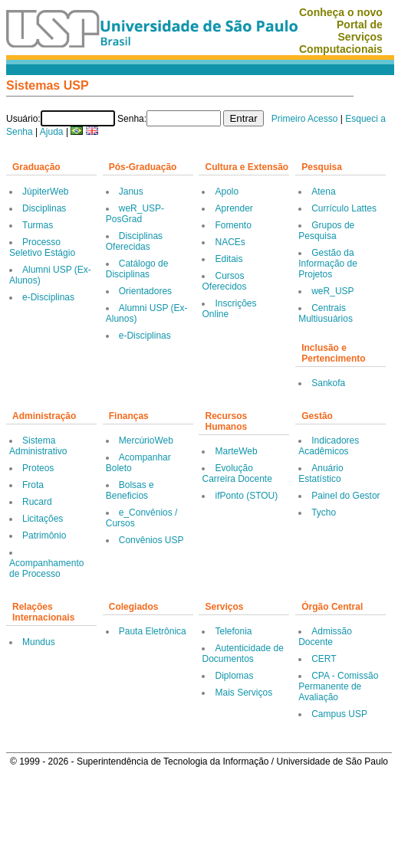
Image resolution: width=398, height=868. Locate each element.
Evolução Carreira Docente (237, 473)
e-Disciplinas (48, 297)
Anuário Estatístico (321, 473)
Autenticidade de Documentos (242, 653)
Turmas (38, 225)
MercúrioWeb (146, 441)
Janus (131, 192)
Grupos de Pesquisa (326, 231)
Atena (323, 192)
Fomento (233, 225)
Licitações (43, 519)
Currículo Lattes (344, 208)
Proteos (38, 468)
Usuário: (23, 119)
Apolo (227, 192)
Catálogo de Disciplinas (137, 269)
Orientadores (145, 291)
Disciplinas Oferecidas (134, 241)
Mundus (39, 642)
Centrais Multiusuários (326, 313)
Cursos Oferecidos (224, 281)
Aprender (234, 208)
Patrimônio (44, 536)
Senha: (132, 119)
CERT (324, 659)
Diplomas (234, 676)
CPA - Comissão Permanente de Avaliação (338, 686)
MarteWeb (236, 451)
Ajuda (52, 132)
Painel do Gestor (345, 496)
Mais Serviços (243, 693)
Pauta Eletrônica (153, 631)
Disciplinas (44, 208)
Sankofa (328, 383)
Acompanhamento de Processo (46, 568)
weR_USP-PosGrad (135, 214)
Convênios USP (151, 540)
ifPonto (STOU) (246, 496)
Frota (33, 485)
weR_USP (332, 291)
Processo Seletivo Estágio (42, 247)
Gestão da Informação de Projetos (328, 264)
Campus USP (339, 714)
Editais (229, 259)
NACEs (230, 242)
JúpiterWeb (45, 192)
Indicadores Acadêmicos (329, 446)
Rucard (37, 502)
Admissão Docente (325, 637)
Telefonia (233, 631)
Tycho (324, 513)
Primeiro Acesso (305, 119)
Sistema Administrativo (38, 446)
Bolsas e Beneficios (130, 490)
